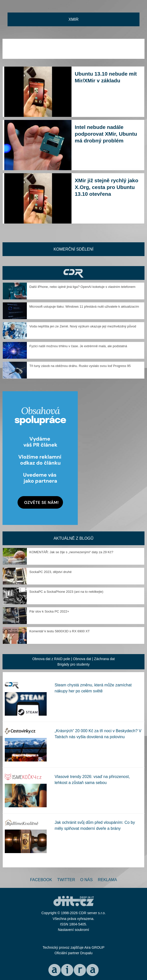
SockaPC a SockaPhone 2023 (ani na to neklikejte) (66, 592)
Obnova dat (82, 659)
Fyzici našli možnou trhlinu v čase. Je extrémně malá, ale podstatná (78, 346)
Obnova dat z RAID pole (51, 659)
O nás (87, 880)
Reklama (107, 880)
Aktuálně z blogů (73, 538)
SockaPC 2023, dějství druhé (50, 572)
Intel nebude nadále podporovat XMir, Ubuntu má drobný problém (106, 134)
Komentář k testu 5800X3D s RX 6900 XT (60, 631)
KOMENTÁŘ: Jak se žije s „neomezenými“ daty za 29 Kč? (71, 552)
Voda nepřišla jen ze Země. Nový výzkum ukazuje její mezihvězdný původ (83, 326)
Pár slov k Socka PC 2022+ (49, 611)
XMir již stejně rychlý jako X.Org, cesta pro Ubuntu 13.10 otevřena (106, 187)
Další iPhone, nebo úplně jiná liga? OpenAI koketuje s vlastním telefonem (82, 287)
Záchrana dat (104, 659)
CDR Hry (73, 273)
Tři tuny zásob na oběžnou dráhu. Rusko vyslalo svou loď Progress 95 (80, 366)
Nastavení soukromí (74, 930)
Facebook (41, 880)
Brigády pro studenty (73, 664)
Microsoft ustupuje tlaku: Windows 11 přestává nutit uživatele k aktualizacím (84, 307)
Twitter (66, 880)
